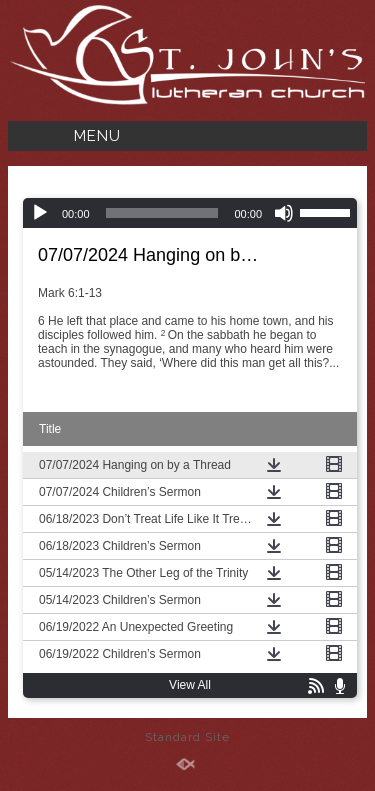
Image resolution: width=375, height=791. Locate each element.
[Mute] (284, 213)
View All (190, 685)
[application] (190, 213)
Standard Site (187, 737)
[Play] (40, 213)
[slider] (162, 213)
